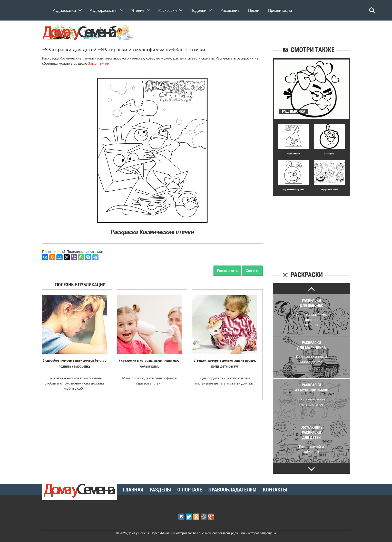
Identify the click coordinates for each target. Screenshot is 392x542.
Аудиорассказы (104, 10)
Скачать (252, 270)
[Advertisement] (311, 228)
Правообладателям (232, 490)
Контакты (275, 490)
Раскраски (168, 10)
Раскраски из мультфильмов (136, 49)
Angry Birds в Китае (330, 190)
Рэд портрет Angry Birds (293, 190)
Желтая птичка (293, 154)
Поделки (198, 10)
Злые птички (190, 49)
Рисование (230, 10)
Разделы (160, 490)
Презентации (280, 10)
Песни (254, 10)
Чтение (138, 10)
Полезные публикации (80, 285)
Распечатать (227, 270)
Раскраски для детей (72, 49)
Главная (133, 490)
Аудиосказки (64, 10)
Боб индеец (330, 154)
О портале (190, 490)
